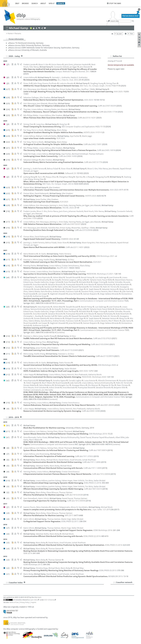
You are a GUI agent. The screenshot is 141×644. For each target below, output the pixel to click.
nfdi (51, 3)
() (68, 80)
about (43, 3)
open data (34, 600)
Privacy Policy (25, 602)
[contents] (61, 303)
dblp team (38, 597)
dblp (17, 3)
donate (61, 3)
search (35, 3)
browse (25, 3)
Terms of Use (14, 602)
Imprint (34, 602)
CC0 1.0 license (49, 600)
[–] (7, 39)
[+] (114, 582)
